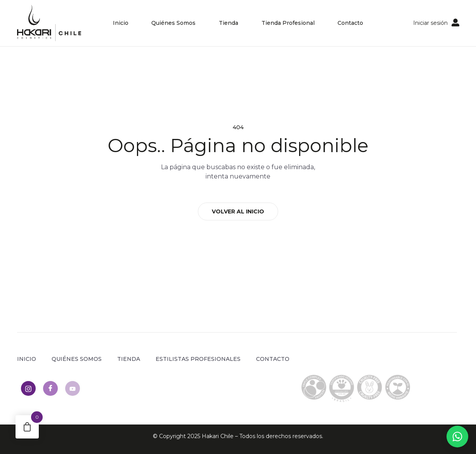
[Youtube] (73, 388)
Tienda (228, 23)
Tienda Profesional (288, 23)
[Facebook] (50, 388)
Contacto (351, 23)
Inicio (120, 23)
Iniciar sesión (430, 23)
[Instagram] (28, 388)
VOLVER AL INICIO (238, 211)
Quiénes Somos (173, 23)
